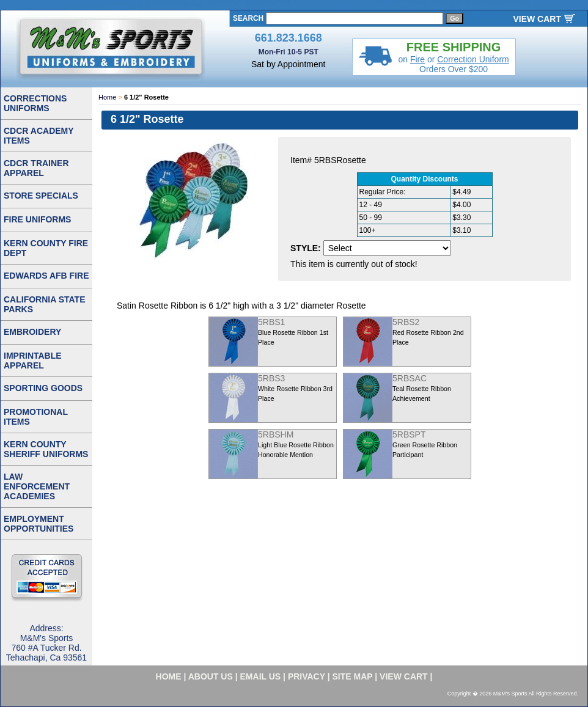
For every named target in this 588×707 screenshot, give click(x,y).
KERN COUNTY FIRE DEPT (46, 248)
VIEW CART (537, 19)
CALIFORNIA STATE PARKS (45, 304)
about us (211, 676)
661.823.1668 (288, 38)
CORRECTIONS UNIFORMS (35, 103)
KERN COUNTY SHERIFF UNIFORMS (46, 449)
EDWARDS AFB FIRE (46, 276)
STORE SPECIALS (41, 196)
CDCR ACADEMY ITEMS (39, 136)
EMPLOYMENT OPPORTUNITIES (39, 524)
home (169, 676)
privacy (307, 676)
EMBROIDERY (32, 332)
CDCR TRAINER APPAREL (36, 168)
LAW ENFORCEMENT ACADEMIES (37, 486)
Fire (417, 59)
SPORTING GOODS (43, 388)
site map (353, 676)
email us (261, 676)
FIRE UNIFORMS (37, 219)
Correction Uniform (473, 59)
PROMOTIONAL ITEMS (36, 417)
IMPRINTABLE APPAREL (33, 361)
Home (107, 97)
